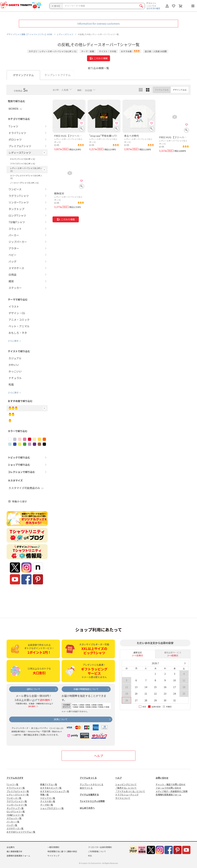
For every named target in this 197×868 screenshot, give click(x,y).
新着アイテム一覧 (49, 784)
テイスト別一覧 (48, 801)
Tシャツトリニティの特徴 (92, 801)
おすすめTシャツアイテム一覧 (21, 832)
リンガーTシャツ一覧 (17, 805)
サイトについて (123, 798)
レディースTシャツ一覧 (18, 795)
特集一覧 (44, 795)
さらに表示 (13, 341)
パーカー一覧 (13, 822)
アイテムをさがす (15, 778)
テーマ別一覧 (47, 805)
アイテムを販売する (89, 795)
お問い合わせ (162, 778)
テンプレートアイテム (58, 75)
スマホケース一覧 (15, 828)
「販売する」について (126, 788)
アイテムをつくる (88, 778)
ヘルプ (98, 756)
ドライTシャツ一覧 (16, 788)
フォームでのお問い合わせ (168, 788)
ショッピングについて (126, 784)
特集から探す (20, 501)
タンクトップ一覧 (15, 808)
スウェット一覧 (14, 818)
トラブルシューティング (127, 795)
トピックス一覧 (48, 798)
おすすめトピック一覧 (51, 788)
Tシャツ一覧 (12, 784)
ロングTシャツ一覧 (16, 811)
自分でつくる (86, 788)
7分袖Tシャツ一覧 (15, 815)
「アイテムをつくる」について (130, 791)
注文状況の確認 (153, 8)
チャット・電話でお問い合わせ (171, 784)
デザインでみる (180, 90)
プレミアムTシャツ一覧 (18, 791)
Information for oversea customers (98, 23)
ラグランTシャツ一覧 (17, 801)
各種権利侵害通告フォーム (168, 795)
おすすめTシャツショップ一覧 (55, 791)
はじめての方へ (87, 808)
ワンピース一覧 (14, 798)
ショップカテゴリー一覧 (52, 808)
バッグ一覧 (12, 825)
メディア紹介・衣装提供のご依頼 (172, 791)
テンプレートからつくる (92, 784)
